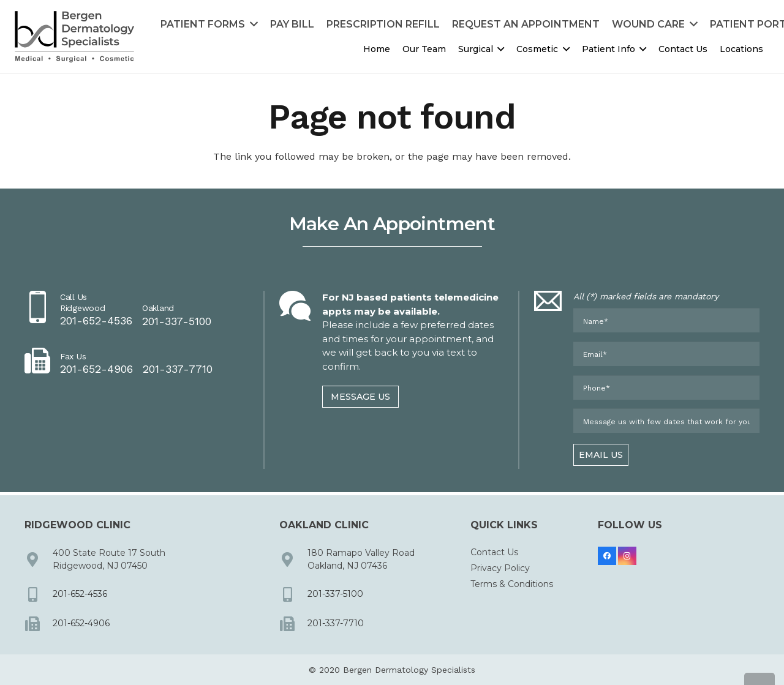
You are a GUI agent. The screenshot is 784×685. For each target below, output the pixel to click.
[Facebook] (607, 556)
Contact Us (494, 552)
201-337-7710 (336, 623)
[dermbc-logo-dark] (74, 37)
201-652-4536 (80, 594)
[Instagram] (627, 556)
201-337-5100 (335, 594)
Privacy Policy (500, 568)
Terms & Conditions (512, 584)
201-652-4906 (81, 623)
